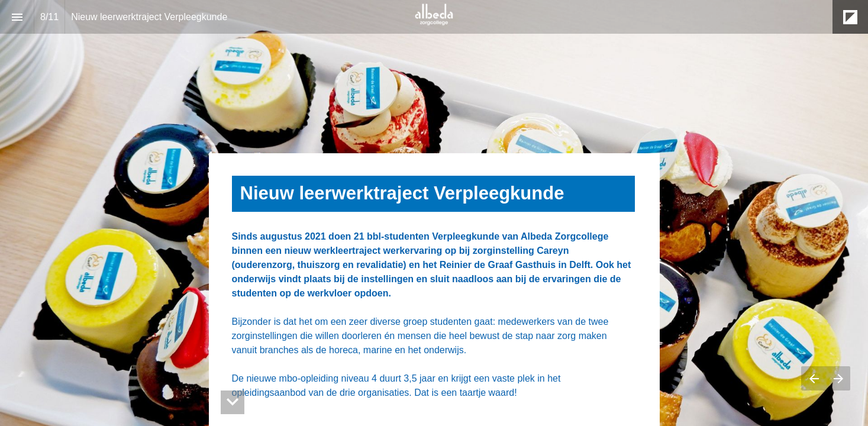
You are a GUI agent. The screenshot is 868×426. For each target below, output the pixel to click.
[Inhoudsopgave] (17, 17)
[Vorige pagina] (814, 378)
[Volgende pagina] (838, 378)
